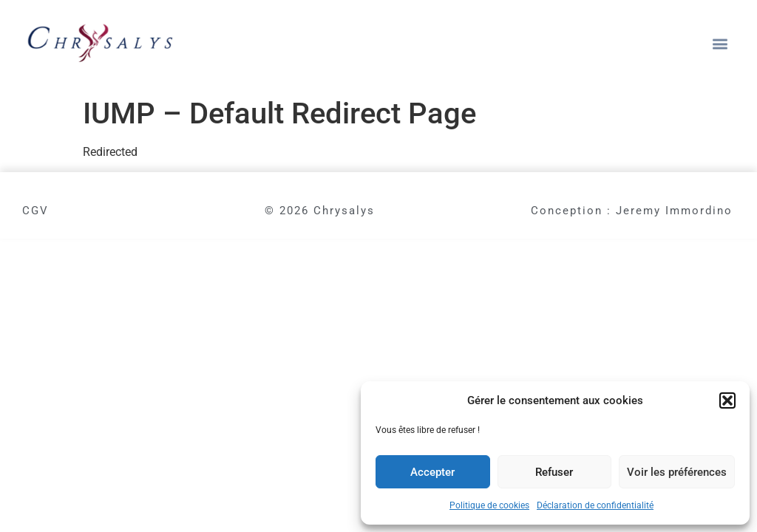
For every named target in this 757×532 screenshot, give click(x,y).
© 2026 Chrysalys (320, 211)
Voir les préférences (677, 472)
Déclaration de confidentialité (595, 505)
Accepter (432, 472)
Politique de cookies (489, 505)
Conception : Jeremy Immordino (632, 211)
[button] (727, 400)
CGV (35, 211)
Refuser (554, 472)
